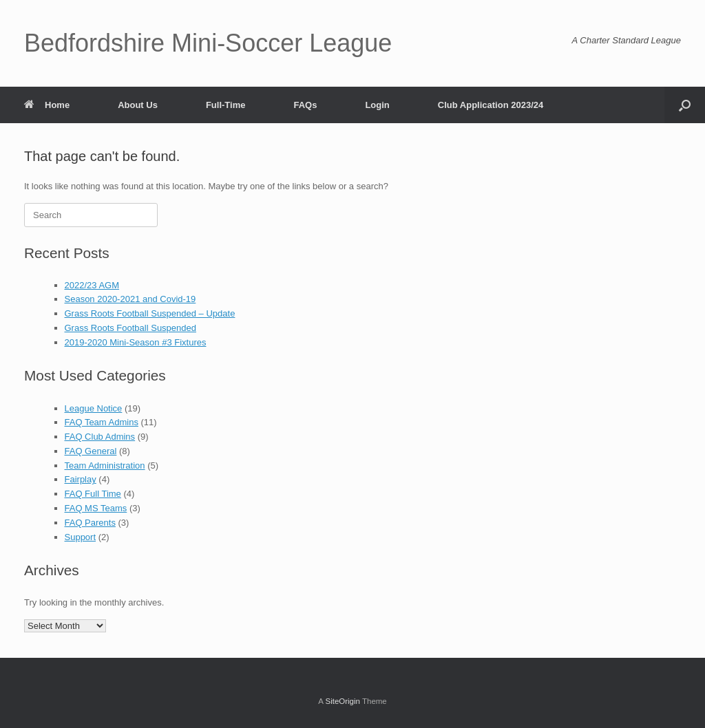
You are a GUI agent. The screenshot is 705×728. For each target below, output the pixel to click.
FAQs (305, 105)
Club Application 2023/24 (491, 105)
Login (377, 105)
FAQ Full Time (93, 494)
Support (81, 537)
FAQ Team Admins (102, 422)
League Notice (94, 408)
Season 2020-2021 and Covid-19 (130, 299)
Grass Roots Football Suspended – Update (150, 313)
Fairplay (81, 479)
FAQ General (91, 451)
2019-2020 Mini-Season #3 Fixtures (136, 342)
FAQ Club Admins (100, 437)
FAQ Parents (90, 523)
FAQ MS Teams (96, 508)
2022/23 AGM (92, 285)
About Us (138, 105)
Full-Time (226, 105)
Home (47, 105)
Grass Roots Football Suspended (131, 328)
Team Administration (105, 465)
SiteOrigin (343, 701)
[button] (685, 105)
